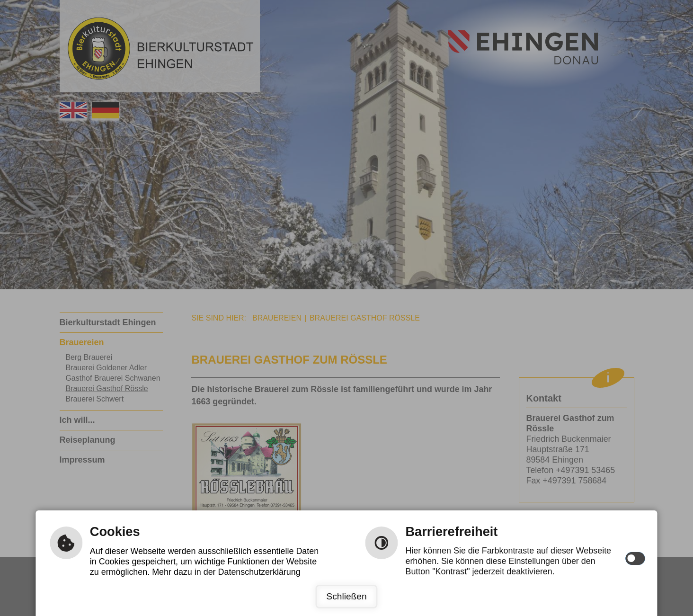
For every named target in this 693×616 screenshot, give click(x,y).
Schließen (346, 596)
